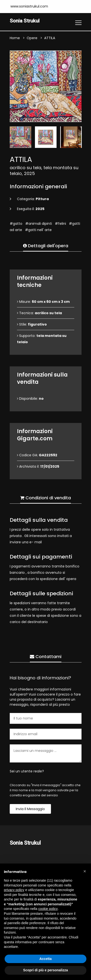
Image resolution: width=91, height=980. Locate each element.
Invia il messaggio (30, 809)
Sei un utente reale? (27, 771)
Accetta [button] (45, 959)
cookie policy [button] (48, 909)
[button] (85, 871)
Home (15, 38)
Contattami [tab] (46, 657)
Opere (32, 38)
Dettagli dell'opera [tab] (46, 246)
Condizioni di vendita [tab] (45, 498)
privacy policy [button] (14, 890)
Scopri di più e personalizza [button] (45, 970)
